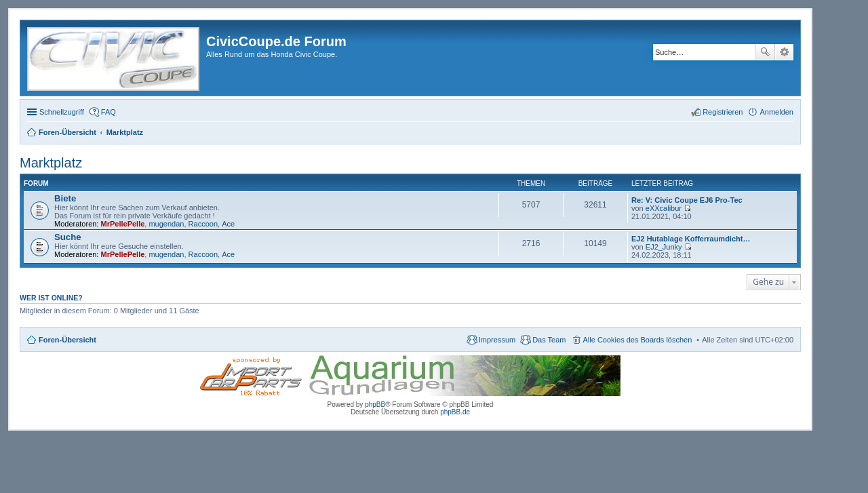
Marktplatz (51, 163)
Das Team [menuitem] (549, 340)
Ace (228, 224)
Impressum (497, 340)
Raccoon (203, 224)
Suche (765, 52)
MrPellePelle (123, 224)
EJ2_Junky (664, 247)
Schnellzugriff (62, 112)
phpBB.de (455, 412)
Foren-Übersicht (67, 340)
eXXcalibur (664, 208)
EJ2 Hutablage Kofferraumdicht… (691, 239)
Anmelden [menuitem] (776, 112)
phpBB (375, 405)
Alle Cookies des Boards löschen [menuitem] (638, 340)
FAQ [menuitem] (108, 112)
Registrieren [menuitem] (723, 112)
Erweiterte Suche (784, 52)
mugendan (166, 224)
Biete (65, 198)
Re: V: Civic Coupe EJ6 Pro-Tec (687, 200)
